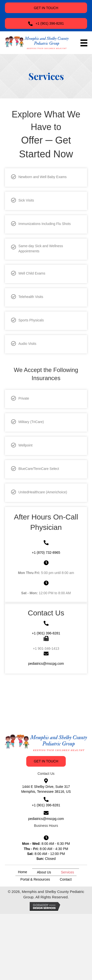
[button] (46, 8)
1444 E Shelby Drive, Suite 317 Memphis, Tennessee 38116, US (46, 789)
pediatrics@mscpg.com (46, 664)
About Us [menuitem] (44, 872)
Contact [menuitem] (66, 879)
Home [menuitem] (22, 872)
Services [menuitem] (67, 872)
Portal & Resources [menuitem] (35, 879)
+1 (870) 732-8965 (46, 553)
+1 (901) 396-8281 (46, 633)
